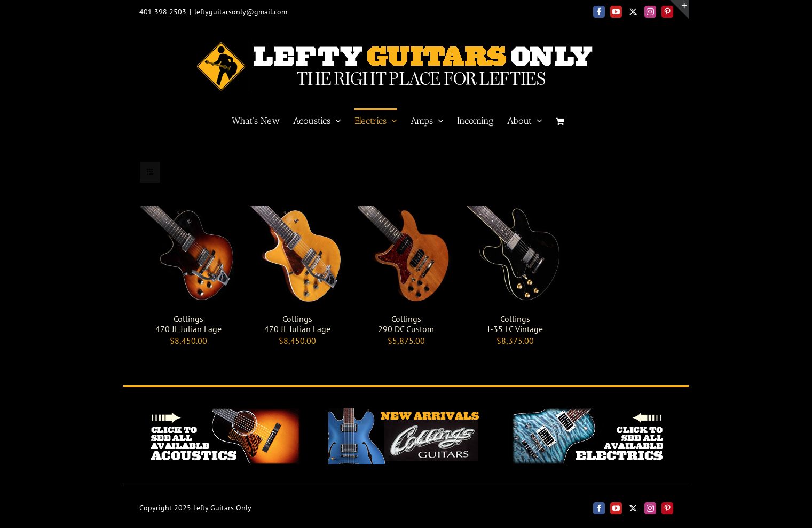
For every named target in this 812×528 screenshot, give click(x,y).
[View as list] (171, 172)
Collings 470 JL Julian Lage (188, 324)
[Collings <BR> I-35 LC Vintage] (515, 212)
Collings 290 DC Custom (406, 324)
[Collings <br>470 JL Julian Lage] (188, 212)
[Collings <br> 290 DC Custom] (406, 212)
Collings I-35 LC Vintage (515, 324)
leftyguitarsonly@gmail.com (241, 12)
